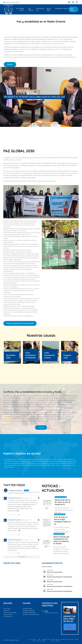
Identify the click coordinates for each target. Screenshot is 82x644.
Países (49, 639)
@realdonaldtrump (14, 508)
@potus (23, 508)
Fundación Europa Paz (15, 498)
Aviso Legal (7, 609)
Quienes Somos (22, 9)
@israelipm (28, 506)
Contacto (65, 8)
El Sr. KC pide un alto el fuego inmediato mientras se (62, 521)
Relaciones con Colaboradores (8, 615)
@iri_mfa (29, 508)
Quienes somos (34, 640)
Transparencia (70, 639)
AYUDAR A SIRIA (27, 609)
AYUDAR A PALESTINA (29, 612)
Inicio (18, 8)
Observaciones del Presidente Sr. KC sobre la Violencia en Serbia (61, 540)
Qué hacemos (31, 9)
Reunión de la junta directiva (55, 572)
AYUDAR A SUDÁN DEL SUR (31, 614)
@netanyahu (12, 511)
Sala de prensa (49, 9)
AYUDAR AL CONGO (29, 611)
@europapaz (25, 498)
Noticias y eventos (58, 640)
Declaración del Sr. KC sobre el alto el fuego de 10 (63, 502)
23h (31, 498)
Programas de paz (40, 9)
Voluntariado (59, 8)
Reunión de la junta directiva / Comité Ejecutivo (60, 577)
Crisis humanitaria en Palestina (31, 355)
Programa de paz (44, 640)
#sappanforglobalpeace (16, 506)
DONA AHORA (72, 9)
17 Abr (31, 520)
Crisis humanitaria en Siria (50, 355)
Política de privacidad (10, 612)
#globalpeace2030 (29, 504)
